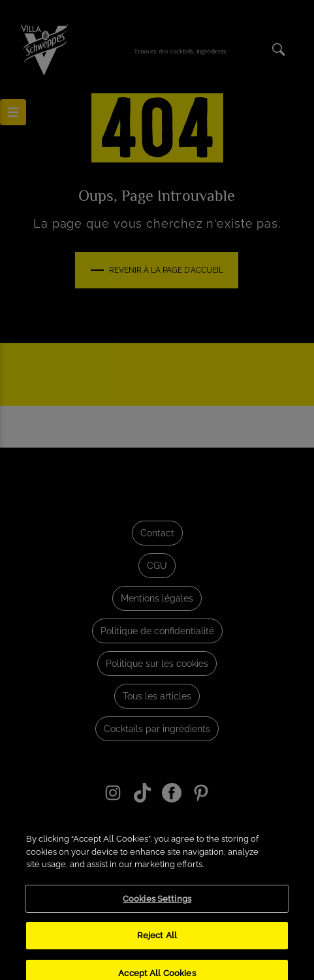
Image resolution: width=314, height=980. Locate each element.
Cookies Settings (157, 909)
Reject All (157, 946)
